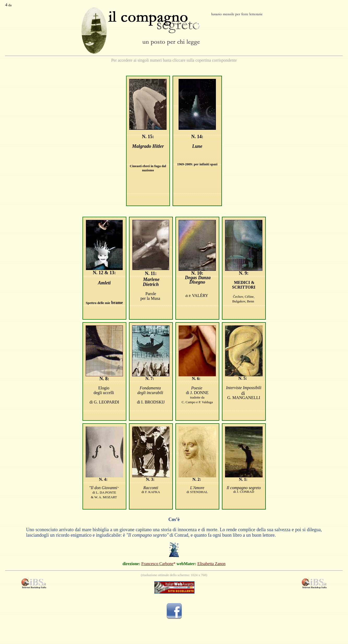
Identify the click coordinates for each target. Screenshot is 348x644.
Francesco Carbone (157, 564)
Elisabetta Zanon (211, 564)
